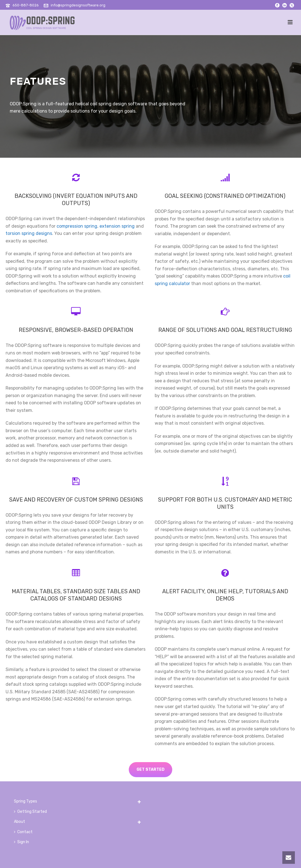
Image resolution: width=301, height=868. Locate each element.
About (20, 822)
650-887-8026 (26, 5)
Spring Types (26, 801)
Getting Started (30, 812)
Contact (23, 832)
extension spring (117, 226)
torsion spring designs (29, 233)
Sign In (21, 842)
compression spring (77, 226)
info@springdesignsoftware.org (78, 5)
